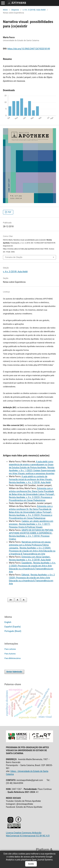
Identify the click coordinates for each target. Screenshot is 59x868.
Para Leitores (10, 649)
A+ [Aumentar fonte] (11, 600)
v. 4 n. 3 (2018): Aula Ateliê (34, 10)
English (8, 622)
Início (5, 10)
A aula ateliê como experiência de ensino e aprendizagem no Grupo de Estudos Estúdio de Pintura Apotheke (31, 465)
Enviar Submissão (14, 672)
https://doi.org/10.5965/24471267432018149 (29, 49)
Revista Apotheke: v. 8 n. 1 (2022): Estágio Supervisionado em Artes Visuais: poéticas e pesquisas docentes (32, 470)
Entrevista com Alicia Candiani (36, 557)
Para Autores (10, 654)
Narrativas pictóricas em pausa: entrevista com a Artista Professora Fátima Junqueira (30, 545)
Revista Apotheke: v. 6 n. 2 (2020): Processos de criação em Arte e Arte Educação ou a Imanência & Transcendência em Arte (32, 551)
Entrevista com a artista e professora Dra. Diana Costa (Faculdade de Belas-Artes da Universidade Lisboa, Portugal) (32, 491)
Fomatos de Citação (14, 257)
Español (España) (13, 627)
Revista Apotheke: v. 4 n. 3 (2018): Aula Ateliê (30, 482)
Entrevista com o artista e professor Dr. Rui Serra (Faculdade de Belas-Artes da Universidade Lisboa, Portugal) (31, 509)
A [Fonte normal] (17, 600)
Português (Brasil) (13, 631)
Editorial (26, 575)
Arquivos (15, 10)
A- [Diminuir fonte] (24, 600)
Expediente (27, 563)
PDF (9, 212)
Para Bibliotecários (13, 658)
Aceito (31, 864)
